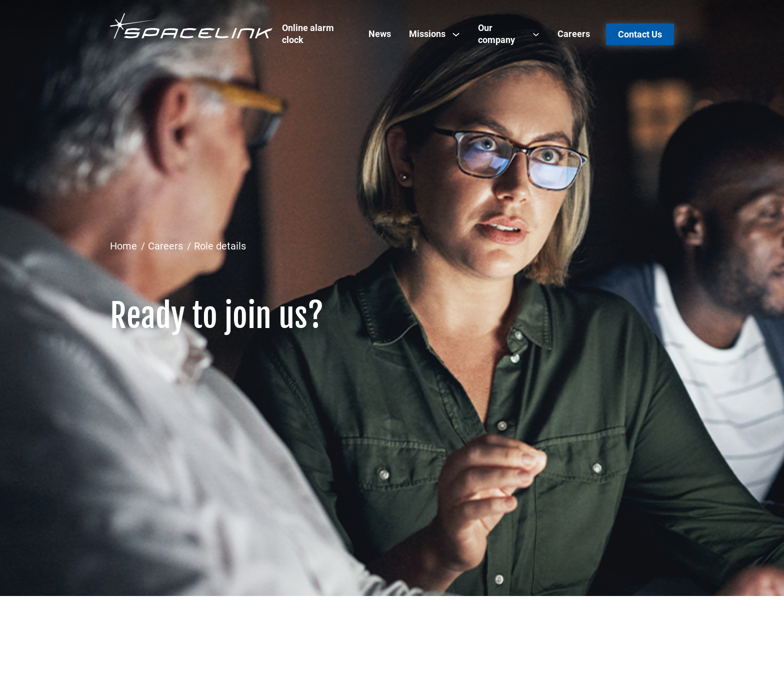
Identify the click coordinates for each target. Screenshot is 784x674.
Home (123, 246)
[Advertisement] (392, 158)
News (380, 34)
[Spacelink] (191, 26)
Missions (427, 34)
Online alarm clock (308, 34)
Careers (574, 34)
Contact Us (640, 34)
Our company (496, 34)
